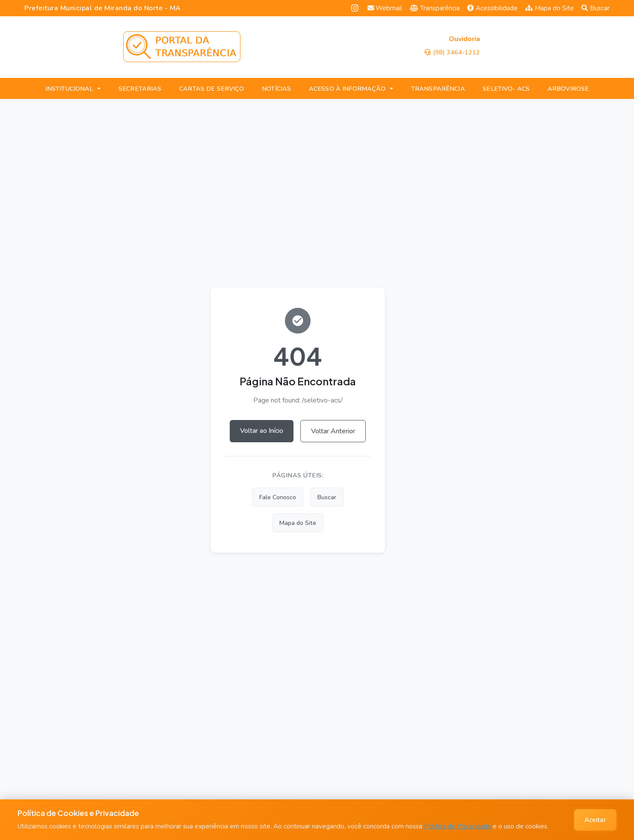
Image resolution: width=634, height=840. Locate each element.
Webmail (385, 8)
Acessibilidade (492, 8)
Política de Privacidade (458, 826)
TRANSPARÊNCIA (438, 89)
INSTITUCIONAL (69, 89)
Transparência (435, 8)
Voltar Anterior (333, 431)
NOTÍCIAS (276, 89)
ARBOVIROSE (568, 89)
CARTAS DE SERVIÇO (212, 89)
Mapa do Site (550, 8)
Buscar (595, 8)
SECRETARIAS (140, 89)
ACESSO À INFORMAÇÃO (347, 89)
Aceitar (595, 820)
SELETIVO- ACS (506, 89)
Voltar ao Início (262, 431)
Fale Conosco (278, 497)
